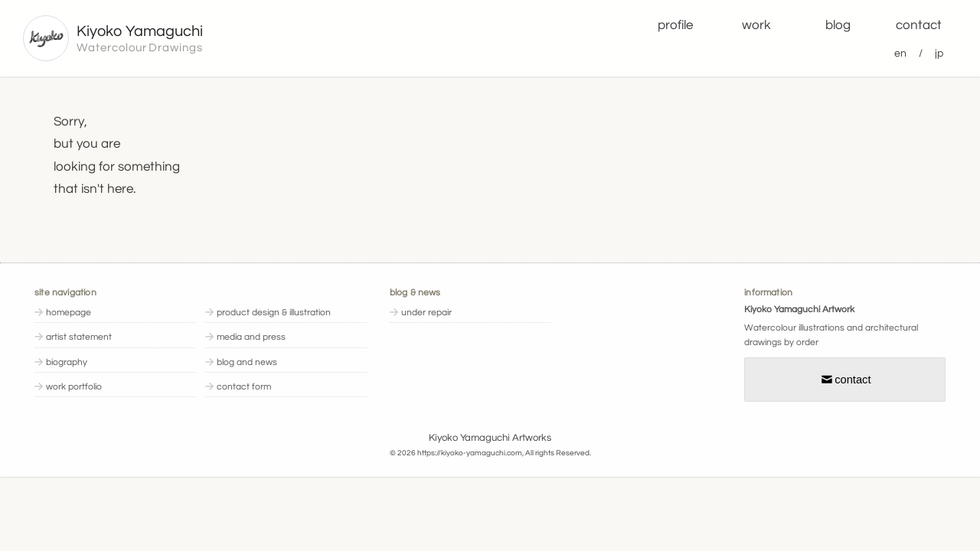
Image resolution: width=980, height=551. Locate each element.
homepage (69, 313)
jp (939, 53)
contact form (244, 387)
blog (838, 25)
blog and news (247, 362)
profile (675, 25)
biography (67, 362)
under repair (426, 313)
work (756, 25)
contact (919, 25)
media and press (251, 337)
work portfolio (74, 387)
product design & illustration (274, 313)
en (900, 53)
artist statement (79, 337)
